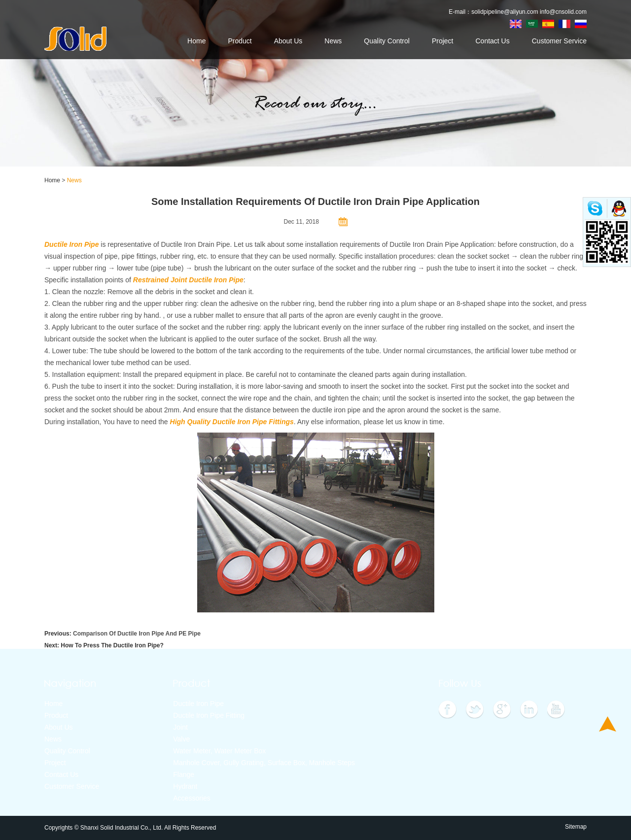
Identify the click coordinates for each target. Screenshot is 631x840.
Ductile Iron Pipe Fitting (209, 715)
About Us (288, 41)
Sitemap (576, 827)
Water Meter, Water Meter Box (219, 751)
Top (608, 724)
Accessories (192, 798)
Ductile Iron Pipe (198, 704)
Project (443, 41)
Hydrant (185, 786)
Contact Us (492, 41)
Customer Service (559, 41)
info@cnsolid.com (563, 12)
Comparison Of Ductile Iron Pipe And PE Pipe (137, 634)
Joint (180, 727)
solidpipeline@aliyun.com (505, 12)
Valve (181, 739)
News (333, 41)
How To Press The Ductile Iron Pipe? (112, 645)
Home (196, 41)
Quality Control (387, 41)
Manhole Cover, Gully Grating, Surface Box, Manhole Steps (264, 763)
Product (240, 41)
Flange (184, 774)
